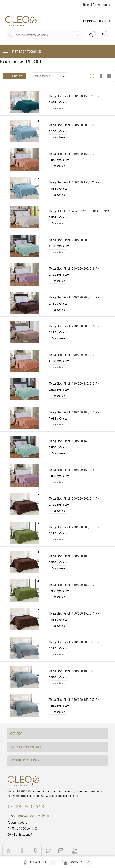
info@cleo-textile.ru (34, 816)
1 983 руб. (59, 418)
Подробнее (58, 108)
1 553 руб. (59, 217)
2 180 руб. (59, 131)
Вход (86, 5)
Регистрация (101, 5)
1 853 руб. (59, 102)
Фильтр (14, 76)
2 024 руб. (59, 390)
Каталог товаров (22, 51)
